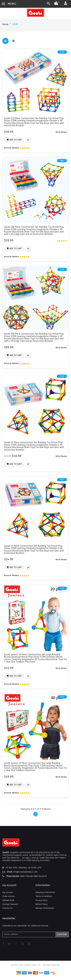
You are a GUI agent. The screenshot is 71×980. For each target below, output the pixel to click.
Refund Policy (41, 904)
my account (8, 892)
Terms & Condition (44, 896)
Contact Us (7, 908)
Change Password (10, 904)
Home (5, 24)
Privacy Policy (41, 900)
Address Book (8, 900)
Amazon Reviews (17, 148)
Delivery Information (45, 908)
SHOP (15, 24)
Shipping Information (45, 892)
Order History (8, 896)
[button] (61, 132)
